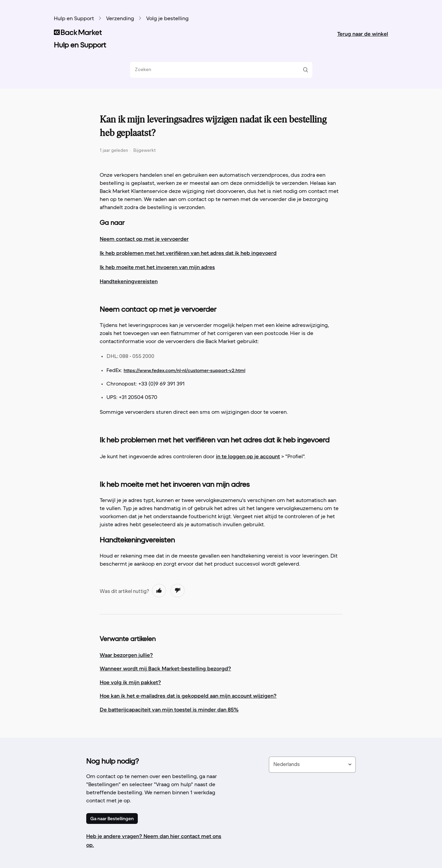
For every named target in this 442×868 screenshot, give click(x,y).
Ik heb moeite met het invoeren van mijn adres (157, 267)
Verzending (120, 19)
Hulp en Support (74, 19)
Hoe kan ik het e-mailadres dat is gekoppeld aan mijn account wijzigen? (188, 696)
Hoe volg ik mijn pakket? (130, 682)
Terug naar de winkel (363, 34)
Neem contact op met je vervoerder (144, 239)
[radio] (159, 591)
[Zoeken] (219, 70)
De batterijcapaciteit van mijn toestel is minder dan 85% (169, 709)
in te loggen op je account (248, 456)
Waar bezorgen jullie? (126, 655)
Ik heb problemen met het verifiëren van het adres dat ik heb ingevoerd (188, 253)
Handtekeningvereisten (129, 281)
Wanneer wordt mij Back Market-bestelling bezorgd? (165, 668)
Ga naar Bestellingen (112, 819)
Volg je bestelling (167, 19)
